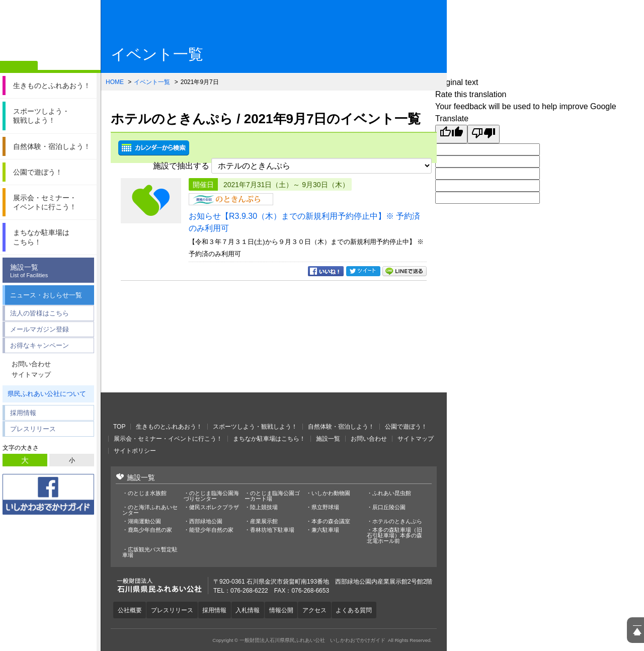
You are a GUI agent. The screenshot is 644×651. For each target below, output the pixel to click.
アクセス (322, 610)
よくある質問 (363, 610)
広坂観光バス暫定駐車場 (150, 552)
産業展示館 (264, 521)
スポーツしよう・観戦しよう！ (255, 427)
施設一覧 (51, 271)
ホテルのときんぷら (397, 521)
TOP (119, 427)
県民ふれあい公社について (47, 394)
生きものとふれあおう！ (169, 427)
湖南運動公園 (144, 521)
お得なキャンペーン (39, 345)
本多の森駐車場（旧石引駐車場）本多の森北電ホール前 (394, 536)
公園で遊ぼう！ (406, 427)
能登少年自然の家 (211, 530)
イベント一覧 (152, 82)
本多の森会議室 (331, 521)
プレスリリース (33, 429)
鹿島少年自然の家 (150, 530)
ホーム (19, 67)
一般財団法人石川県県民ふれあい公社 (166, 408)
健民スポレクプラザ (214, 507)
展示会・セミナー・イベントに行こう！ (168, 439)
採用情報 (23, 413)
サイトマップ (31, 375)
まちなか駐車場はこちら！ (269, 439)
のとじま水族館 (147, 493)
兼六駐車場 (325, 530)
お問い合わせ (31, 364)
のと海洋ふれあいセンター (150, 510)
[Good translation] (451, 134)
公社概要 (130, 610)
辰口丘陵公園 (389, 507)
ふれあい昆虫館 (392, 493)
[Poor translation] (484, 134)
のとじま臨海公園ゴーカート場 (272, 496)
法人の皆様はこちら (39, 313)
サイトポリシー (135, 451)
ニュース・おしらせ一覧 (46, 295)
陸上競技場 (264, 507)
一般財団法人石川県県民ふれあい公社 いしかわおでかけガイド (50, 33)
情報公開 (287, 610)
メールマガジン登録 (39, 329)
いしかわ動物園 (331, 493)
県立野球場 (325, 507)
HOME (115, 82)
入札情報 (253, 610)
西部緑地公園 (206, 521)
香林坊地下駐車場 (272, 530)
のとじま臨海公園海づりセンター (211, 496)
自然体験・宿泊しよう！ (341, 427)
